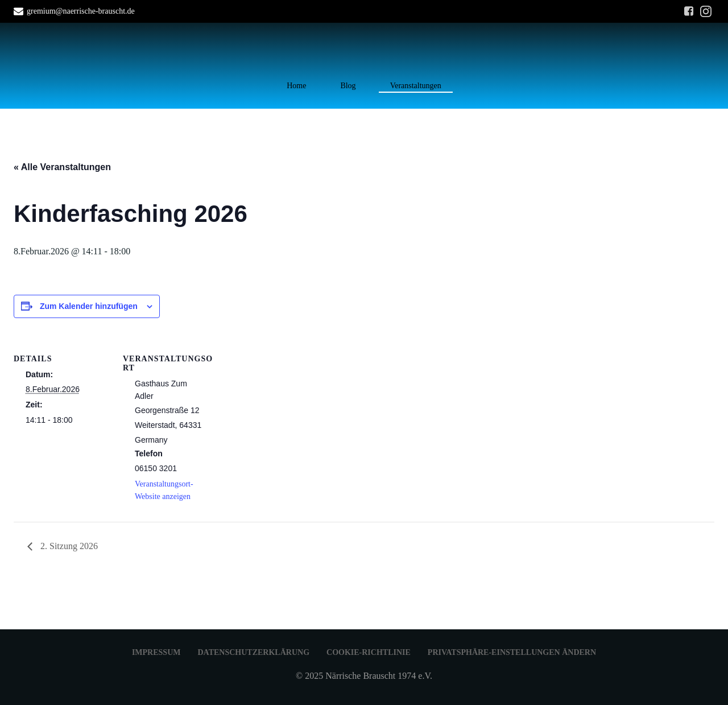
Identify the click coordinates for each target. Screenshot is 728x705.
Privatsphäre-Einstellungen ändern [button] (512, 652)
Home (296, 86)
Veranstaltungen (416, 86)
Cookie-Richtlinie (369, 652)
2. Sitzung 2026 (68, 546)
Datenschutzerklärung (253, 652)
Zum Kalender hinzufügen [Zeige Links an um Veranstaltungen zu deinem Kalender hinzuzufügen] (89, 306)
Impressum (156, 652)
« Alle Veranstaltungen (62, 167)
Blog (348, 86)
